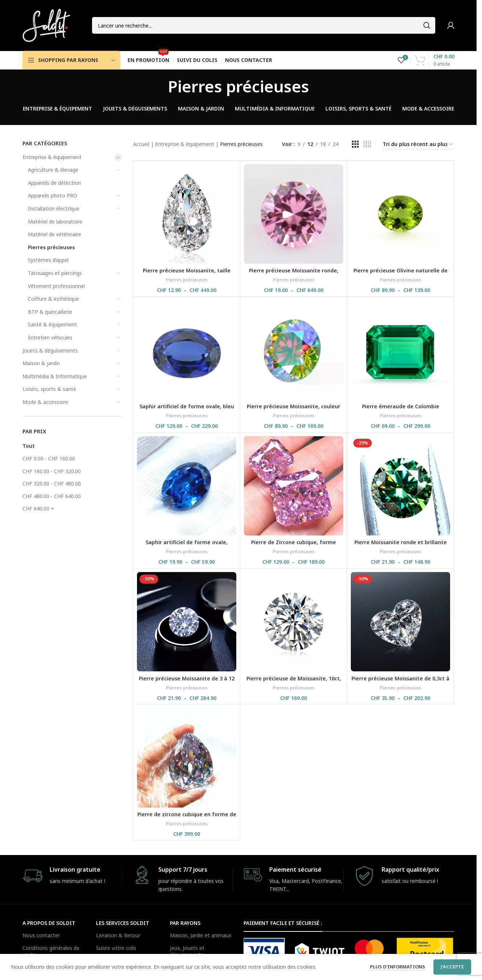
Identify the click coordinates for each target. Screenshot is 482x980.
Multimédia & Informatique (55, 376)
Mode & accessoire (45, 402)
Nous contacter (41, 935)
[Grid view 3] (355, 144)
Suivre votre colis (116, 948)
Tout (29, 446)
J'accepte (452, 967)
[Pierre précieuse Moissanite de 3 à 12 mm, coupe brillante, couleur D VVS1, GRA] (187, 622)
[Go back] (159, 86)
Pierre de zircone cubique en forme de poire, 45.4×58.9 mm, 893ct (187, 818)
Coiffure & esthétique (53, 299)
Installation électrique (54, 208)
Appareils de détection (54, 183)
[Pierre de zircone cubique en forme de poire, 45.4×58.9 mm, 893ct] (187, 758)
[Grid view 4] (367, 144)
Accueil (141, 144)
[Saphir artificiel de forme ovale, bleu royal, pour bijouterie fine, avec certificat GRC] (187, 350)
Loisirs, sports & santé (49, 389)
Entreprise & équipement (52, 157)
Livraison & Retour (118, 935)
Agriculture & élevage (53, 170)
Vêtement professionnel (56, 286)
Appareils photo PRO (53, 195)
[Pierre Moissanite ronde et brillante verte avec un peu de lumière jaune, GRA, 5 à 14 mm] (400, 486)
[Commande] (418, 145)
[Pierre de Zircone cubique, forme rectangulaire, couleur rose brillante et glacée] (294, 486)
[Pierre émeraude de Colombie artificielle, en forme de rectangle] (400, 350)
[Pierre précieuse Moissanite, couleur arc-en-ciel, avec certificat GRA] (294, 350)
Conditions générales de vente (51, 951)
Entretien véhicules (50, 337)
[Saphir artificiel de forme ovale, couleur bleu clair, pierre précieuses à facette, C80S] (187, 486)
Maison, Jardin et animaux (201, 935)
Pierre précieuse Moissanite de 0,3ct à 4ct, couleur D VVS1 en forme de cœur (400, 682)
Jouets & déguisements (50, 351)
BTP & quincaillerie (50, 312)
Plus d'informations (398, 967)
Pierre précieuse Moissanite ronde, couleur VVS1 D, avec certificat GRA (294, 274)
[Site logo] (46, 25)
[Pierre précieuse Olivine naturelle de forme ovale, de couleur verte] (400, 214)
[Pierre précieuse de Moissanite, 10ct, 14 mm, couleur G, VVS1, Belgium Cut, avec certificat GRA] (294, 622)
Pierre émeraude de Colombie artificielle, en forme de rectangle (400, 410)
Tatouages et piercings (55, 273)
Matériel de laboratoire (55, 222)
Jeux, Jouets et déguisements (187, 951)
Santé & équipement (52, 324)
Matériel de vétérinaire (55, 234)
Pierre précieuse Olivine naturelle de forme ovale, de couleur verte (400, 274)
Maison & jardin (41, 363)
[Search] (264, 25)
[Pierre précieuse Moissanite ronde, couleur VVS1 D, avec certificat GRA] (294, 214)
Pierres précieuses (51, 247)
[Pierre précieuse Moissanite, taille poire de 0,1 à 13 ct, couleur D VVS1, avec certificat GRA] (187, 214)
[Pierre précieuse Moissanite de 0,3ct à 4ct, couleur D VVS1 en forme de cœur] (400, 622)
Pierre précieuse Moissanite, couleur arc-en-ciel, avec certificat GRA (294, 410)
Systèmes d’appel (48, 260)
